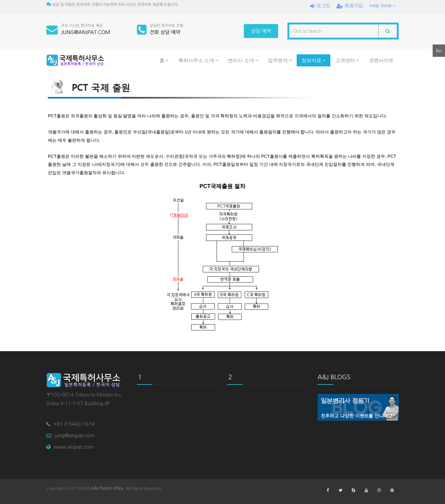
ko (439, 50)
